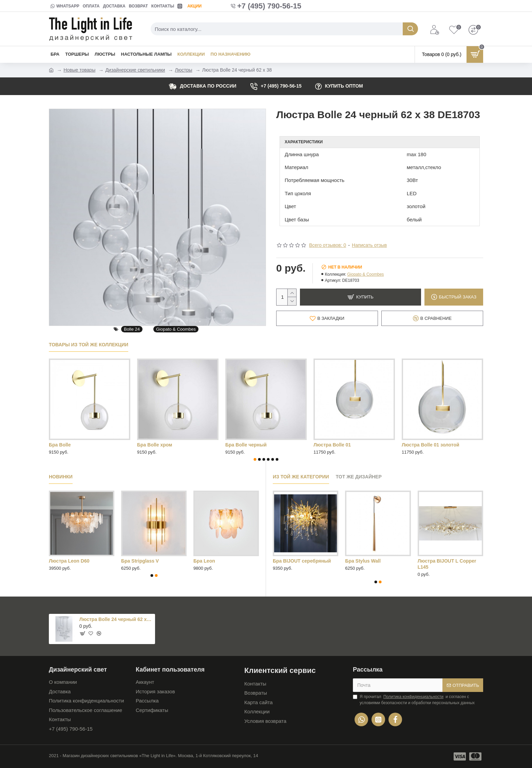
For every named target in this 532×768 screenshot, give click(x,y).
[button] (255, 459)
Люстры (184, 70)
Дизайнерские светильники (135, 70)
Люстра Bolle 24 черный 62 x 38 (116, 619)
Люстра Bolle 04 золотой (254, 445)
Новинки (61, 477)
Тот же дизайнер (359, 477)
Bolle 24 (132, 329)
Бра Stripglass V (140, 561)
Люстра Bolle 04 (156, 445)
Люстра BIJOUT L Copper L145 (447, 564)
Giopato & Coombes (176, 329)
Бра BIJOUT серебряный (302, 561)
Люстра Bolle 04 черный (342, 445)
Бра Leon (204, 561)
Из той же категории (301, 477)
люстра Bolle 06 (420, 445)
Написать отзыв (369, 245)
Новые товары (79, 70)
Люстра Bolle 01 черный (77, 445)
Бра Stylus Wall (363, 561)
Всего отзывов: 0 (328, 245)
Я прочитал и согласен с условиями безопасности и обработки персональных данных (414, 699)
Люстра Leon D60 (69, 561)
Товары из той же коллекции (89, 345)
